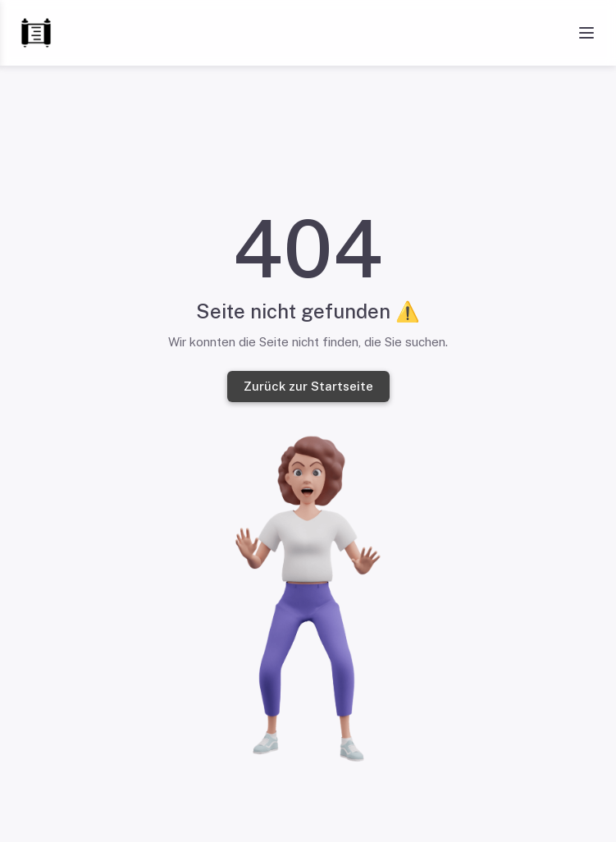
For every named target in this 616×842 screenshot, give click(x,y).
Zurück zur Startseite (308, 387)
